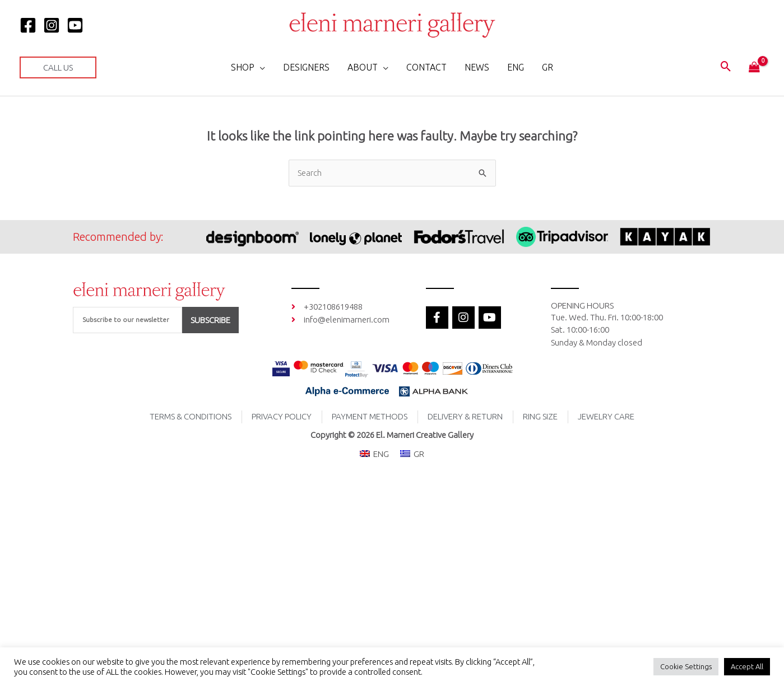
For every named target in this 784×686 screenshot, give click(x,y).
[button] (58, 67)
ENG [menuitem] (381, 454)
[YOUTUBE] (75, 25)
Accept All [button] (747, 666)
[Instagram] (52, 25)
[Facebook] (28, 25)
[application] (260, 67)
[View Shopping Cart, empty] (754, 68)
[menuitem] (516, 67)
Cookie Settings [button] (686, 666)
